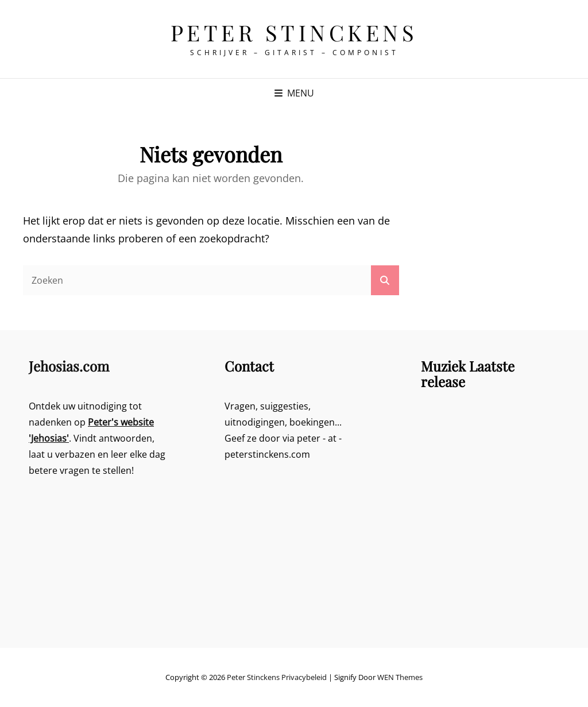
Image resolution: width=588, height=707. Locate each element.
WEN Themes (400, 677)
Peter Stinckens (294, 32)
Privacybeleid (304, 677)
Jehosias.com (69, 366)
